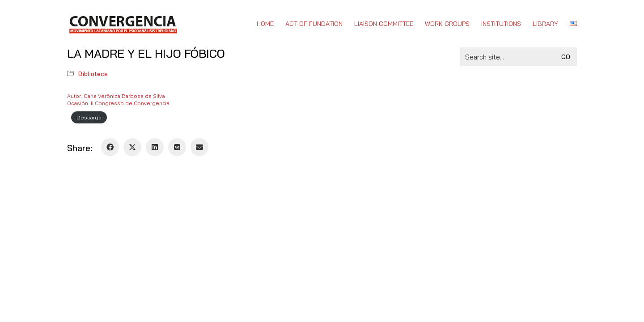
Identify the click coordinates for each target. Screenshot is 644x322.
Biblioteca (93, 74)
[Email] (199, 147)
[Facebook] (110, 147)
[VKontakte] (177, 147)
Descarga (89, 117)
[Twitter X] (132, 147)
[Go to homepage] (123, 24)
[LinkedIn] (155, 147)
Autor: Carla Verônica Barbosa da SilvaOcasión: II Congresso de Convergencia (118, 100)
